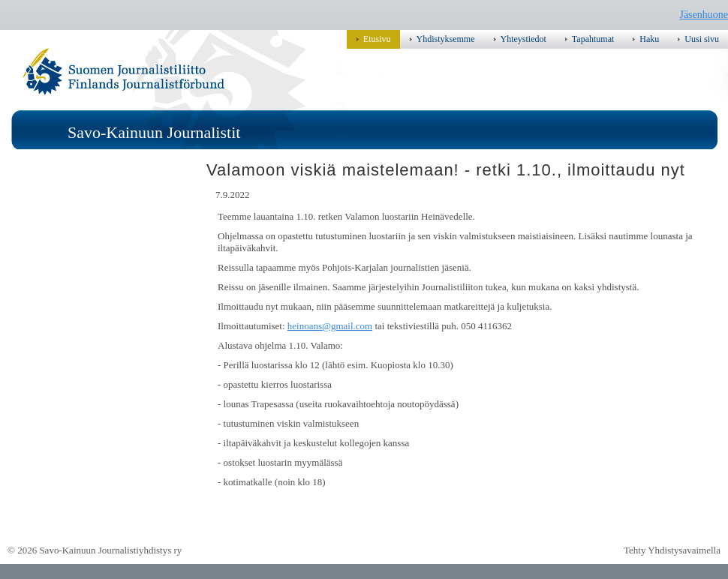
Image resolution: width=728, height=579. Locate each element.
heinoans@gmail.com (330, 326)
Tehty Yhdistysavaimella (672, 550)
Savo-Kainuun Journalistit (154, 132)
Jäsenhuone (704, 15)
